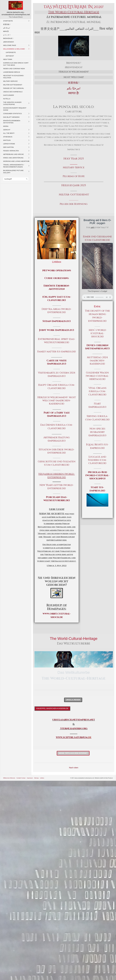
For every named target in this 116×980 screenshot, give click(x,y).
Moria (6, 126)
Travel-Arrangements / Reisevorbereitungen (14, 166)
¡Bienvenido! (9, 42)
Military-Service (10, 81)
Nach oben (74, 768)
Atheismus (8, 137)
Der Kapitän (8, 147)
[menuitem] (16, 21)
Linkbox (42, 778)
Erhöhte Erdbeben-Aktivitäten (12, 122)
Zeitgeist (10, 56)
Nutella (7, 99)
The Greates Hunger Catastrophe (12, 103)
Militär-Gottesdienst (13, 85)
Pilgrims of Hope (74, 176)
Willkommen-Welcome (9, 778)
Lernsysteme (9, 144)
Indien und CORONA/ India (14, 69)
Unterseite (11, 52)
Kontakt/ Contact (21, 778)
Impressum (30, 778)
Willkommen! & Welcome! (14, 49)
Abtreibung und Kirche (13, 154)
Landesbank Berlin (12, 72)
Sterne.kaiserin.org (74, 729)
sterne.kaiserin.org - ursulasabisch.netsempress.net (16, 13)
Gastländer (9, 95)
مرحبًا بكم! (7, 28)
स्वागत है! (6, 31)
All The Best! (9, 133)
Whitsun (7, 140)
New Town (8, 59)
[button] (73, 700)
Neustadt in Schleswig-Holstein (14, 77)
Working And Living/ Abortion (16, 161)
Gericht (7, 130)
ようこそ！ (7, 35)
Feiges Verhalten (11, 151)
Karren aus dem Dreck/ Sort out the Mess (16, 64)
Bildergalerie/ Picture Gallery (13, 172)
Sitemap (36, 778)
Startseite (8, 21)
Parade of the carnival (14, 88)
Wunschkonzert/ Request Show (15, 109)
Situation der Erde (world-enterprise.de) (57, 451)
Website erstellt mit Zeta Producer (104, 778)
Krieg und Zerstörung (13, 158)
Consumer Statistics (12, 114)
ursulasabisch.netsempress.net (74, 720)
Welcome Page (10, 45)
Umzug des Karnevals (13, 92)
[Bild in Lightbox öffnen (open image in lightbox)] (97, 266)
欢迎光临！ (7, 24)
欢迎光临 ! (74, 83)
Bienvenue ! (8, 38)
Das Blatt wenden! (11, 117)
